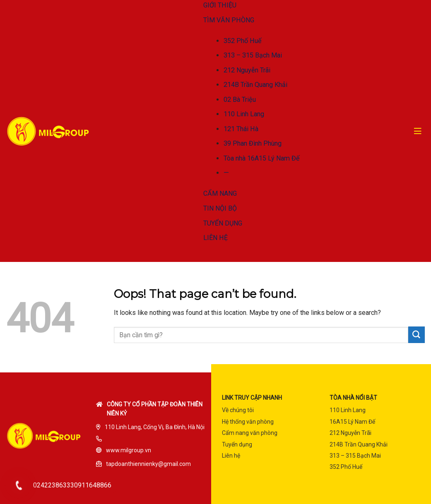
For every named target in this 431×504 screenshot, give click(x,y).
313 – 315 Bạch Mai (253, 55)
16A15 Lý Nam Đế (352, 422)
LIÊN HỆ (215, 238)
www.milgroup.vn (129, 450)
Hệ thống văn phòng (248, 422)
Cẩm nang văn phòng (250, 433)
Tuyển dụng (237, 444)
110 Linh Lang (244, 114)
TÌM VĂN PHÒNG (229, 20)
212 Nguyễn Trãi (247, 70)
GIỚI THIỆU (220, 5)
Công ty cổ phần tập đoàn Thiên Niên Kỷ (155, 409)
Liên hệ (231, 456)
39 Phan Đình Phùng (253, 143)
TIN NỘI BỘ (220, 208)
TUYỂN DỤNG (223, 223)
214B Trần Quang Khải (255, 85)
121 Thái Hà (241, 129)
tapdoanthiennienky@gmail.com (148, 464)
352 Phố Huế (243, 41)
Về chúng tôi (238, 410)
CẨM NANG (220, 193)
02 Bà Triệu (240, 100)
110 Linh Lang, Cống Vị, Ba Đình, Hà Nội (155, 427)
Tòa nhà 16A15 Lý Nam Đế (262, 158)
